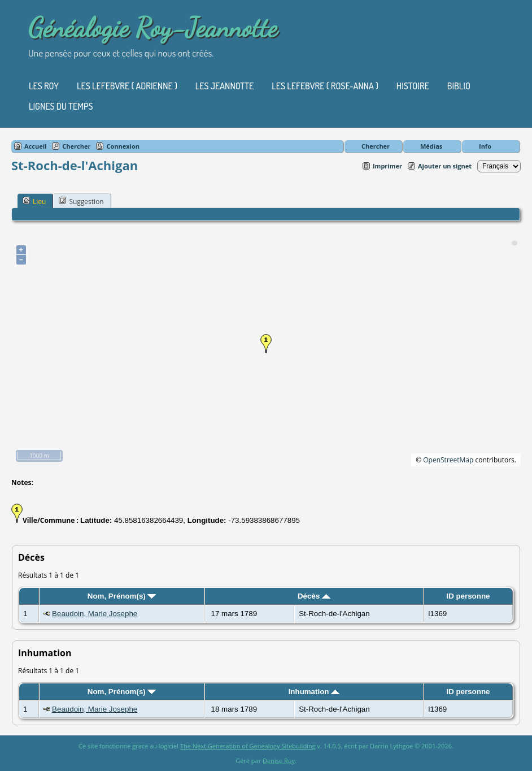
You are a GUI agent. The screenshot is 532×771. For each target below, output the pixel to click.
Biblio (459, 86)
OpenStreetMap (448, 460)
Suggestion (81, 201)
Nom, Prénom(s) (122, 596)
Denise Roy (279, 761)
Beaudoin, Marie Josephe (95, 614)
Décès (314, 596)
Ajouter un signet (445, 166)
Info (485, 146)
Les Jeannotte (224, 86)
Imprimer (387, 166)
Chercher (376, 146)
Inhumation (314, 692)
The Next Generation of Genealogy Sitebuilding (248, 746)
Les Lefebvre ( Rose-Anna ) (325, 86)
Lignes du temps (61, 106)
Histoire (413, 86)
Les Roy (44, 86)
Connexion (123, 146)
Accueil (35, 146)
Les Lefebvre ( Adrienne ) (127, 86)
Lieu (34, 201)
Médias (431, 146)
